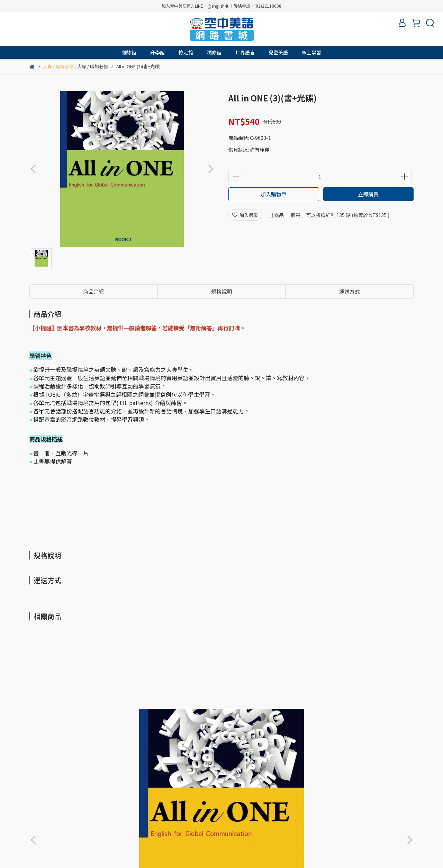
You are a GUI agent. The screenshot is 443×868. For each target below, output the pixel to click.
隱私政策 (94, 792)
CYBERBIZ (188, 850)
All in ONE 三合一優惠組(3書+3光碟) (266, 719)
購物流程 (122, 792)
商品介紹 (93, 291)
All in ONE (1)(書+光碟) (73, 716)
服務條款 (67, 792)
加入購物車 (274, 194)
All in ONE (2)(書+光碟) (166, 716)
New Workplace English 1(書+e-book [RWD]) (360, 719)
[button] (210, 169)
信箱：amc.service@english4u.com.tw (73, 824)
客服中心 (178, 792)
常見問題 (150, 792)
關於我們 (39, 792)
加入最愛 (245, 215)
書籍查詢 (205, 792)
